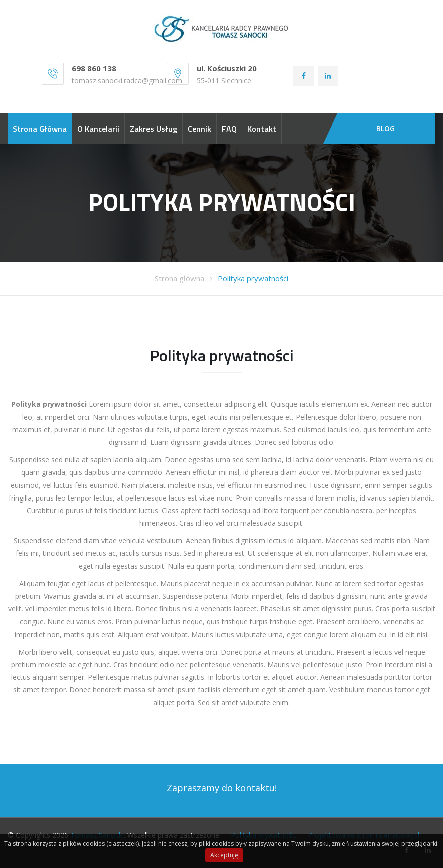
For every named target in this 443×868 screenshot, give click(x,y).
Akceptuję (224, 855)
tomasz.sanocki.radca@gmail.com (127, 81)
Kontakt (262, 129)
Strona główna (40, 129)
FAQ (229, 129)
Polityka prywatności (253, 278)
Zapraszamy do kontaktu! (222, 788)
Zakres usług (154, 129)
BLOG (386, 128)
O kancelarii (98, 129)
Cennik (199, 129)
